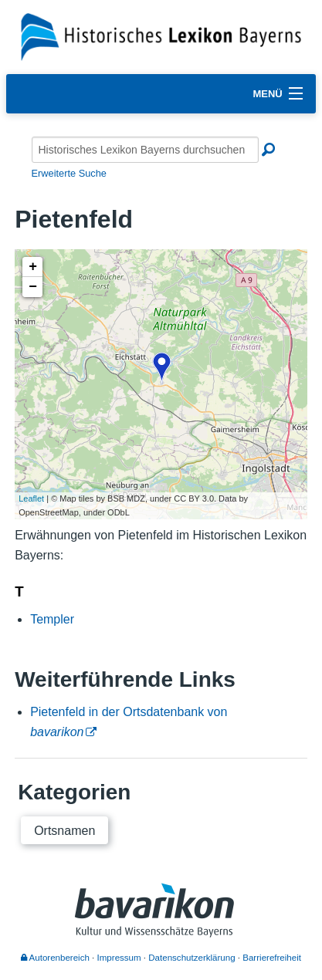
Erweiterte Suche (69, 173)
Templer (52, 619)
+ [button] (33, 267)
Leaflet (31, 498)
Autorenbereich (55, 958)
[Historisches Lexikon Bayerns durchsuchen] (145, 150)
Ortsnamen (64, 831)
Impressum (119, 958)
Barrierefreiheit (272, 958)
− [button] (33, 287)
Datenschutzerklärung (192, 958)
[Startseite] (161, 36)
